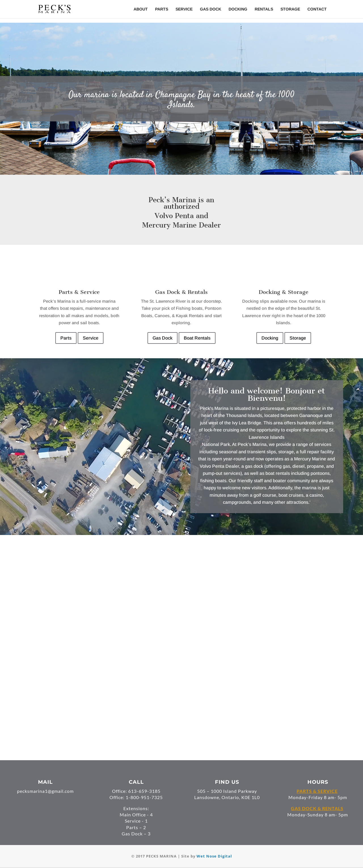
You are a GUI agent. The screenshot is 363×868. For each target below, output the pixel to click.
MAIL (45, 782)
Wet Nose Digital (214, 856)
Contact (317, 9)
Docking (238, 9)
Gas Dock (211, 9)
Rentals (264, 9)
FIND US (227, 782)
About (141, 9)
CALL (136, 782)
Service (184, 9)
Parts (162, 9)
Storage (290, 9)
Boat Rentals (197, 338)
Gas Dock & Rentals (181, 292)
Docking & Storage (284, 292)
